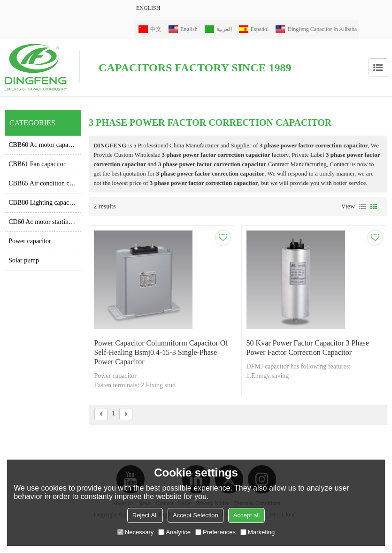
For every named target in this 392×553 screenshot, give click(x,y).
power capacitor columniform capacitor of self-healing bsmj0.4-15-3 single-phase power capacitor (161, 352)
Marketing (257, 532)
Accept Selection (196, 515)
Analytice (174, 532)
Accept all (246, 515)
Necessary (135, 532)
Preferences (215, 532)
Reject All (145, 515)
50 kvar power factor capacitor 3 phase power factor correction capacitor (308, 348)
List (362, 207)
